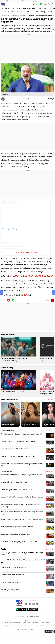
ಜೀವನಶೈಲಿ (43, 12)
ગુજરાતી (21, 1)
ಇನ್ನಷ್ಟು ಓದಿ (49, 400)
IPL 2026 (15, 8)
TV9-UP (50, 1)
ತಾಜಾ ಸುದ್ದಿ (7, 8)
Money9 (48, 626)
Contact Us (9, 613)
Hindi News (9, 623)
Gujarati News (45, 623)
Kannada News (5, 16)
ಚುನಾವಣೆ (20, 12)
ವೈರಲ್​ (50, 8)
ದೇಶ (41, 8)
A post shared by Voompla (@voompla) (26, 253)
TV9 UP (42, 626)
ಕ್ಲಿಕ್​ (25, 295)
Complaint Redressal (33, 616)
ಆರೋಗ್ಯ (50, 12)
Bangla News (35, 623)
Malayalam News (26, 626)
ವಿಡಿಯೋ (7, 12)
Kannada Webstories (10, 400)
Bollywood (23, 16)
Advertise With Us (26, 613)
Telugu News (26, 623)
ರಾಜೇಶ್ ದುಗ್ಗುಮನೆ (11, 99)
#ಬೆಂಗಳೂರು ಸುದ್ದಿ (29, 12)
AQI (37, 5)
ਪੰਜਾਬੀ (30, 1)
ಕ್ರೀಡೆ (37, 12)
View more (50, 431)
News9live (35, 626)
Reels (3, 549)
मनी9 (45, 1)
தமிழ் (35, 1)
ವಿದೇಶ (45, 8)
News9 (3, 1)
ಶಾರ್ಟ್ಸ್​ (13, 12)
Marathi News (17, 623)
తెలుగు (12, 1)
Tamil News (17, 626)
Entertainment (15, 16)
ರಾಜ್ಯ (21, 8)
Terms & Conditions (20, 616)
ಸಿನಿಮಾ (25, 8)
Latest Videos (7, 472)
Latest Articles (7, 431)
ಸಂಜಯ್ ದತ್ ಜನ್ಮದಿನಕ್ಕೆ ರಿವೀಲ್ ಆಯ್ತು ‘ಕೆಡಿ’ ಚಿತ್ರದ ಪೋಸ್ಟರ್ (32, 276)
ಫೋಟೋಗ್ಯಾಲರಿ (33, 8)
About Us (17, 613)
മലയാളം (40, 1)
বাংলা (26, 1)
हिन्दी (7, 1)
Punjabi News (8, 626)
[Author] (3, 99)
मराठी (16, 1)
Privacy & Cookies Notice (40, 613)
